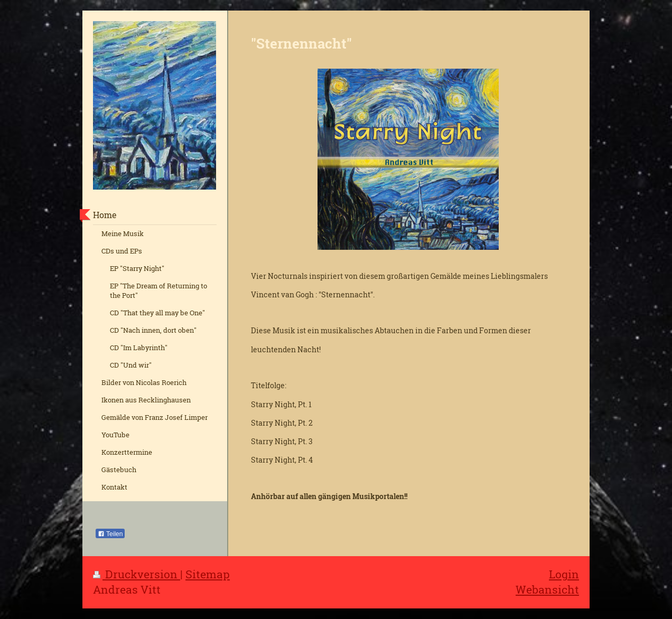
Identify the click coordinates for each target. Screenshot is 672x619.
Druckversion (137, 574)
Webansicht (547, 589)
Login (564, 574)
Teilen (110, 534)
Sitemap (208, 574)
